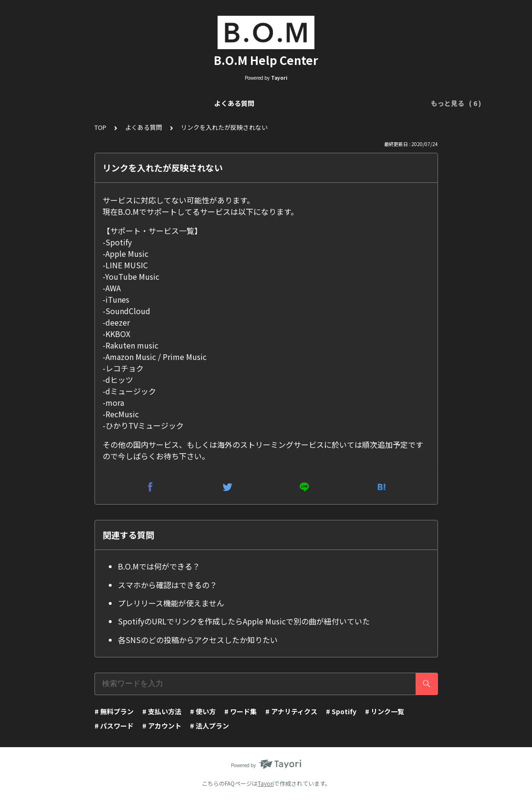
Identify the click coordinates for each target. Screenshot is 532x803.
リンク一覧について (143, 103)
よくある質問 (80, 103)
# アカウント (162, 726)
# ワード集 (240, 711)
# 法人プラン (209, 726)
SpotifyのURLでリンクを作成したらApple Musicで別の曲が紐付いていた (244, 621)
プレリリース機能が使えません (171, 603)
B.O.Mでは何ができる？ (159, 566)
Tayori (266, 783)
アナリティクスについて (372, 103)
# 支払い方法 (162, 711)
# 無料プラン (114, 711)
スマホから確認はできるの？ (167, 585)
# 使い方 (203, 711)
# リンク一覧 (385, 711)
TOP (100, 127)
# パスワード (114, 726)
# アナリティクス (291, 711)
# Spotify (341, 711)
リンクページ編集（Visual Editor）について (255, 103)
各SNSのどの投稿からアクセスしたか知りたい (198, 640)
